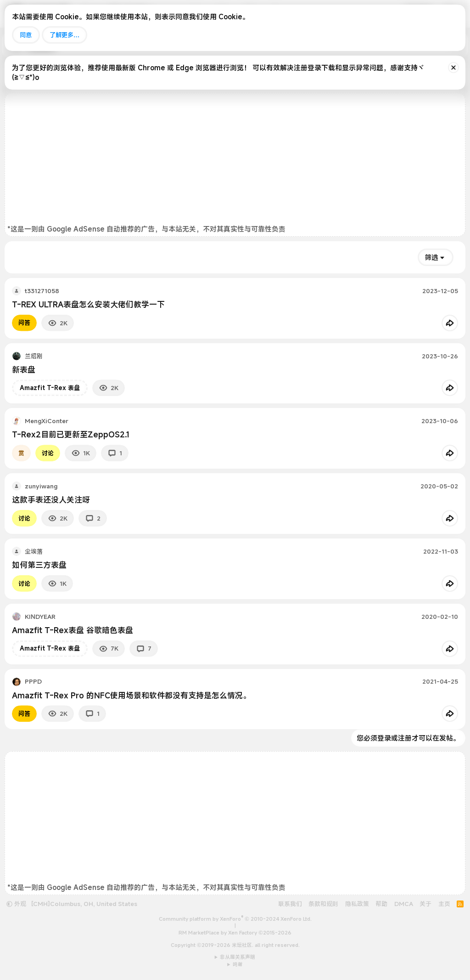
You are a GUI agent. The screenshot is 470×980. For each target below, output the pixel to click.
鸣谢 (238, 964)
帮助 (381, 904)
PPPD (33, 681)
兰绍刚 (34, 356)
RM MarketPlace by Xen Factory (235, 933)
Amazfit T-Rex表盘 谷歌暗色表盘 (73, 630)
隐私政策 (357, 904)
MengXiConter (47, 421)
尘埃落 (34, 551)
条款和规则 (323, 904)
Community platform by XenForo (235, 919)
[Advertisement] (235, 160)
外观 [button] (16, 904)
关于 (425, 904)
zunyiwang (41, 486)
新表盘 (24, 370)
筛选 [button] (431, 257)
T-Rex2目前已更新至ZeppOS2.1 (71, 434)
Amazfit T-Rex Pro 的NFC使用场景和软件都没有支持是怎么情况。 (131, 695)
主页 (444, 904)
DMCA (404, 904)
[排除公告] (453, 68)
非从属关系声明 (238, 957)
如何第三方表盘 (39, 565)
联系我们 (290, 904)
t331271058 (42, 291)
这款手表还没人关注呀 (51, 500)
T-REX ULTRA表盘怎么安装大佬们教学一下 (88, 304)
